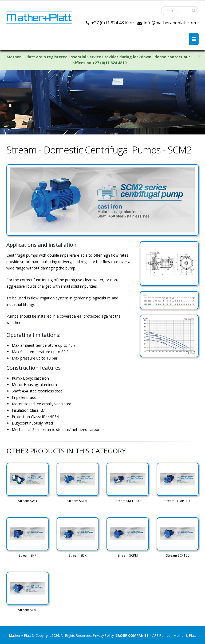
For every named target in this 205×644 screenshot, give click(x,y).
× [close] (199, 56)
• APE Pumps (161, 636)
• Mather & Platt (184, 636)
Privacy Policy (103, 636)
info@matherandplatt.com (170, 23)
